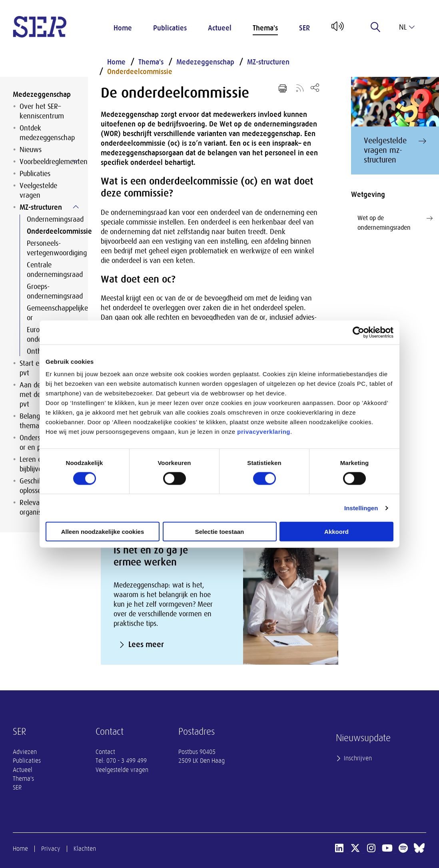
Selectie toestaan (220, 532)
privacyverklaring (264, 432)
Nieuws (31, 150)
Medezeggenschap (42, 94)
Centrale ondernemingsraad (51, 270)
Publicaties (170, 28)
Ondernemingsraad (51, 219)
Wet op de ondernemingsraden (395, 222)
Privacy (51, 849)
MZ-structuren (41, 207)
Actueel (220, 28)
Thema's (265, 28)
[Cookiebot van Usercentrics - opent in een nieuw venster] (358, 332)
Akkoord (336, 532)
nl (407, 27)
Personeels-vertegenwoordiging (51, 248)
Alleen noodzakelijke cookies (103, 532)
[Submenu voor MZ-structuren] (76, 207)
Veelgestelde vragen (38, 190)
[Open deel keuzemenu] (315, 87)
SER (304, 28)
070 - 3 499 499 (127, 761)
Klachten (85, 849)
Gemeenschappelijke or (51, 313)
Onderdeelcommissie (51, 231)
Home (123, 28)
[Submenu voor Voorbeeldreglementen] (76, 161)
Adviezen (25, 752)
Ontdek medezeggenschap (47, 133)
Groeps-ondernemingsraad (51, 291)
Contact (105, 752)
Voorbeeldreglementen (47, 162)
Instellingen (361, 508)
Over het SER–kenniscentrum (42, 111)
